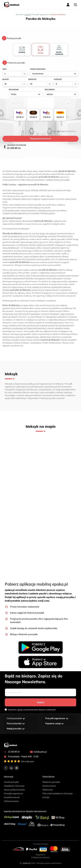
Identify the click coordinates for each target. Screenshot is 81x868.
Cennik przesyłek (11, 782)
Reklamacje (48, 790)
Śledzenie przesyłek (51, 782)
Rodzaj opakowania (38, 69)
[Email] (40, 692)
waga (4, 69)
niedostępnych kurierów (64, 131)
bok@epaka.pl (38, 752)
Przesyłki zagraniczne (13, 793)
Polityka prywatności (40, 857)
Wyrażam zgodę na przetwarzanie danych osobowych (30, 710)
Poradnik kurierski (12, 797)
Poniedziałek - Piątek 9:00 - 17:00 (21, 757)
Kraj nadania (14, 90)
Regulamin (40, 855)
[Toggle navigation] (76, 5)
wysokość (58, 79)
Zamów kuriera (49, 786)
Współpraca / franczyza (14, 786)
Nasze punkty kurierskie (14, 790)
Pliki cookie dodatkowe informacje (58, 793)
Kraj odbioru (50, 90)
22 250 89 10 (12, 752)
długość (6, 79)
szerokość (32, 79)
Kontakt (46, 797)
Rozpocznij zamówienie (40, 139)
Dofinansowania (11, 801)
